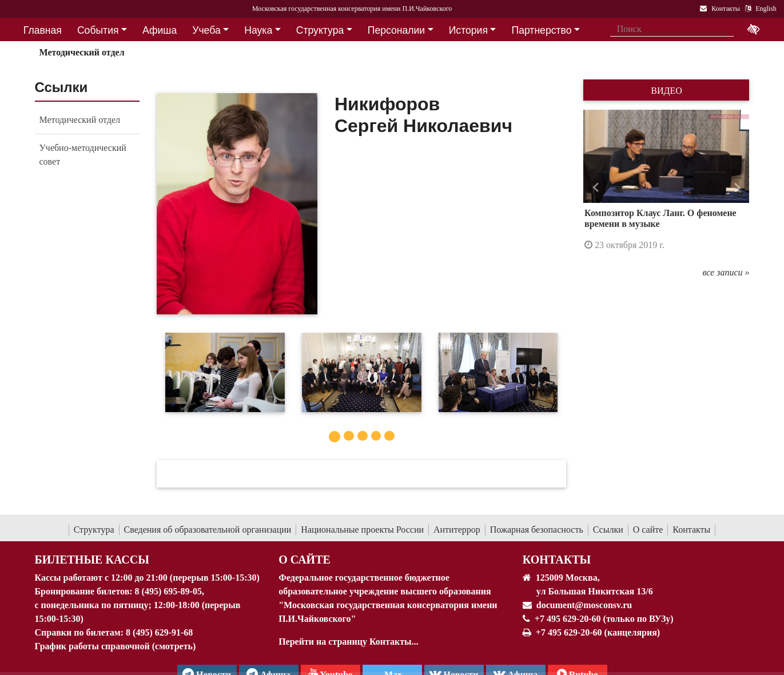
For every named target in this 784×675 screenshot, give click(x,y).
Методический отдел (81, 52)
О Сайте (305, 560)
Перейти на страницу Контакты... (348, 642)
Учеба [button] (206, 30)
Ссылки (608, 530)
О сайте (648, 530)
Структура (94, 530)
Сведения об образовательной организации (208, 530)
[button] (596, 188)
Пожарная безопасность (537, 530)
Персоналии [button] (396, 30)
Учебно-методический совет (83, 155)
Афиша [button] (160, 30)
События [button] (98, 30)
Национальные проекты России (362, 530)
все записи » (726, 272)
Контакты (691, 530)
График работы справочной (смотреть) (116, 646)
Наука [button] (258, 30)
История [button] (468, 30)
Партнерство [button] (542, 30)
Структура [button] (320, 30)
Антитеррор (457, 530)
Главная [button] (43, 30)
